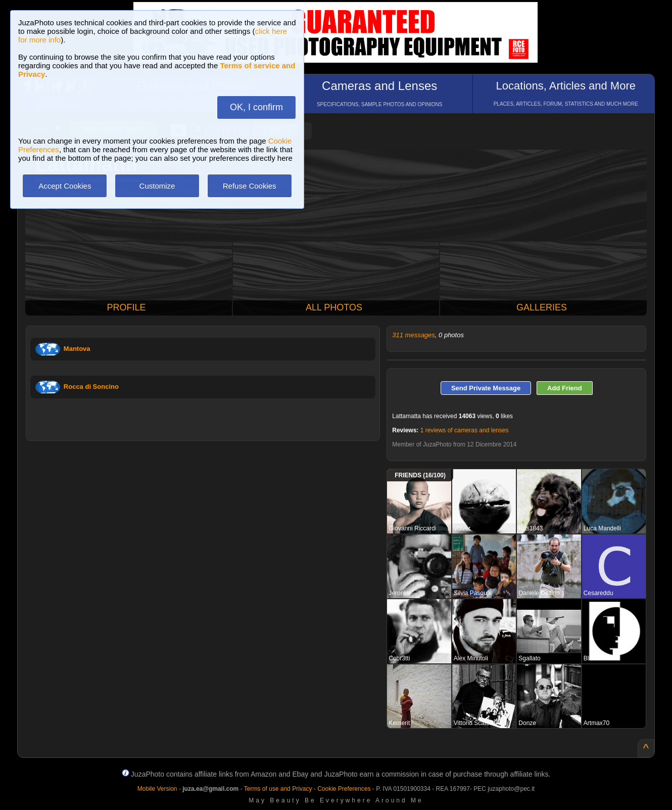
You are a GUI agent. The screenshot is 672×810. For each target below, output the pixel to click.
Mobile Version (157, 789)
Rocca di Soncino (91, 387)
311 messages (414, 335)
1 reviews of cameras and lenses (465, 430)
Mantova (77, 349)
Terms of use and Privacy (278, 789)
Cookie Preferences (344, 789)
